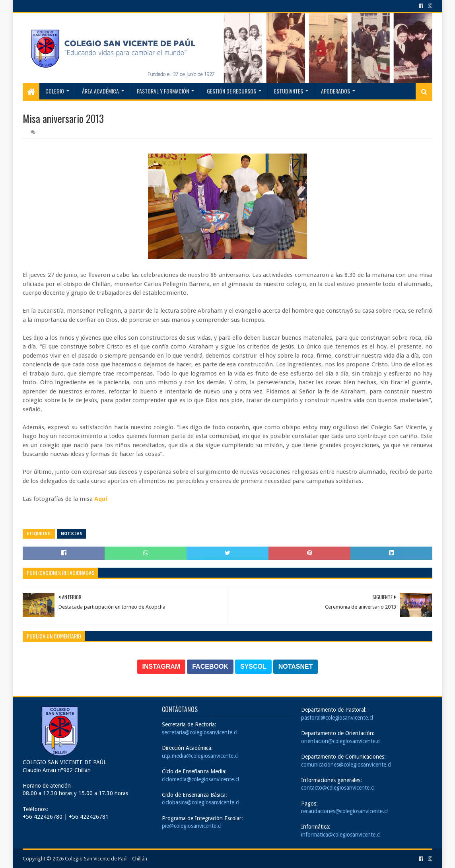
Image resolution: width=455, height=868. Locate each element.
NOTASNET (296, 667)
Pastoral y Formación (163, 91)
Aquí (101, 499)
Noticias (71, 534)
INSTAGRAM (161, 667)
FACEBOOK (210, 667)
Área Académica (100, 91)
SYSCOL (253, 667)
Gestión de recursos (231, 91)
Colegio (55, 91)
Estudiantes (289, 91)
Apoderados (335, 91)
